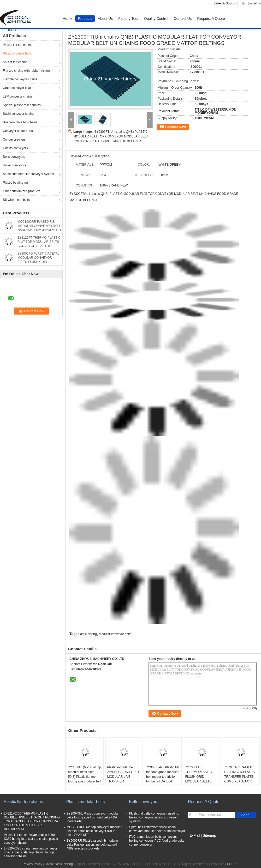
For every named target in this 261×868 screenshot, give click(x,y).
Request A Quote (211, 19)
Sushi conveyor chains (19, 114)
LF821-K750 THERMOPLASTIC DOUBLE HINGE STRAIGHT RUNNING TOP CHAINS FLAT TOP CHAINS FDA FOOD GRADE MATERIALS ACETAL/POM (32, 821)
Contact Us (183, 19)
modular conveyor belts (115, 634)
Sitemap (209, 835)
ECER (231, 864)
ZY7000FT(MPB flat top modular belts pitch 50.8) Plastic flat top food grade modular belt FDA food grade (85, 777)
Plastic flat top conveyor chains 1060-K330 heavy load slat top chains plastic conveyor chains (31, 839)
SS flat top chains (15, 62)
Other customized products (22, 191)
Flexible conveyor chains (20, 79)
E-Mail (195, 835)
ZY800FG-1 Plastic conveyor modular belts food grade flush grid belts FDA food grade (93, 817)
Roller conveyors (14, 165)
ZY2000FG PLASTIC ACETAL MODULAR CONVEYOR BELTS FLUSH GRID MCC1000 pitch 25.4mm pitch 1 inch (38, 262)
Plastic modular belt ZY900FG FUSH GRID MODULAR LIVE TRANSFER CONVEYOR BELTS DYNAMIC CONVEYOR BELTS (124, 781)
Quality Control (156, 19)
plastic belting (87, 634)
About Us (105, 19)
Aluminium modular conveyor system (28, 174)
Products (85, 19)
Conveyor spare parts (18, 131)
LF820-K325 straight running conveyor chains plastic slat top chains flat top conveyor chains (31, 852)
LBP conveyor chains (18, 97)
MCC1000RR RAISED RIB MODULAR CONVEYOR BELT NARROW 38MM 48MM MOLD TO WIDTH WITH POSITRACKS (39, 230)
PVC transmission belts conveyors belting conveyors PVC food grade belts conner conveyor (157, 841)
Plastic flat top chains (18, 45)
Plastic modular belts (17, 53)
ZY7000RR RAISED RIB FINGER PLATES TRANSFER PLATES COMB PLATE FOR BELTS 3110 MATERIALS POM (239, 779)
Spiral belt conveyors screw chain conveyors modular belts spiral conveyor (157, 829)
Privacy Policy (32, 864)
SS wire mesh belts (16, 200)
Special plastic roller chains (22, 105)
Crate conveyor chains (18, 88)
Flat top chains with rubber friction (26, 71)
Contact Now (176, 127)
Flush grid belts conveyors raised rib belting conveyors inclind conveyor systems (154, 817)
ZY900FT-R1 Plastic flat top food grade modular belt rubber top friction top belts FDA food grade (163, 777)
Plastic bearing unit (16, 183)
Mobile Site (197, 842)
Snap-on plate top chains (20, 122)
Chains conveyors (15, 148)
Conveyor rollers (14, 140)
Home (67, 19)
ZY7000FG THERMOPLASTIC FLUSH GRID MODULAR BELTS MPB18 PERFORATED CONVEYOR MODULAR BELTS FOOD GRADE (201, 784)
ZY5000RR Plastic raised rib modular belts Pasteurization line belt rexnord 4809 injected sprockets (92, 845)
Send (245, 815)
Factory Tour (128, 19)
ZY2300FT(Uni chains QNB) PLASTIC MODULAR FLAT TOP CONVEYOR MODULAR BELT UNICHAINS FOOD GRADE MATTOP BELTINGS (111, 136)
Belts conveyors (14, 157)
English (254, 3)
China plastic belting (59, 864)
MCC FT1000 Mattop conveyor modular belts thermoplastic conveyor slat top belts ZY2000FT (94, 831)
